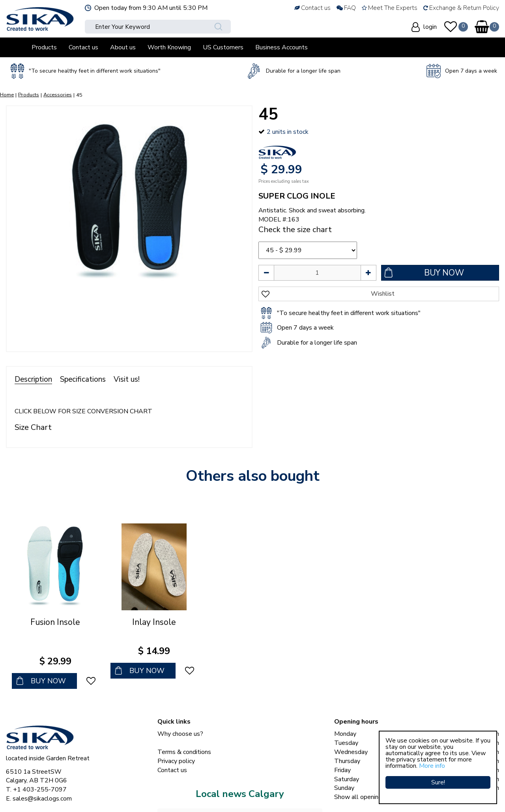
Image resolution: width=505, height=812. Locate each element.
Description (33, 379)
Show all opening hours (366, 774)
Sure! (438, 782)
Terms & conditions (184, 729)
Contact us (172, 747)
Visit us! (127, 379)
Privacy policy (176, 738)
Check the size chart (295, 230)
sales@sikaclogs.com (42, 776)
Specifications (83, 379)
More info (432, 766)
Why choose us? (180, 711)
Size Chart (33, 427)
